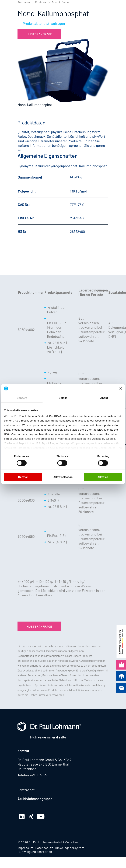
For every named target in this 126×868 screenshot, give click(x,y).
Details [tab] (63, 398)
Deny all (23, 477)
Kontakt (23, 751)
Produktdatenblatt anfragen (44, 23)
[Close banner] (121, 388)
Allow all (103, 477)
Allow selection (63, 477)
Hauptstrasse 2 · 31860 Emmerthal (43, 764)
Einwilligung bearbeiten (35, 852)
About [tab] (104, 398)
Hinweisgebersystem (70, 848)
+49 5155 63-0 (40, 775)
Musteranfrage (39, 34)
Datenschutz (44, 848)
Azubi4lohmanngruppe (35, 799)
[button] (105, 11)
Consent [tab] (22, 398)
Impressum (25, 848)
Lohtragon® (26, 790)
